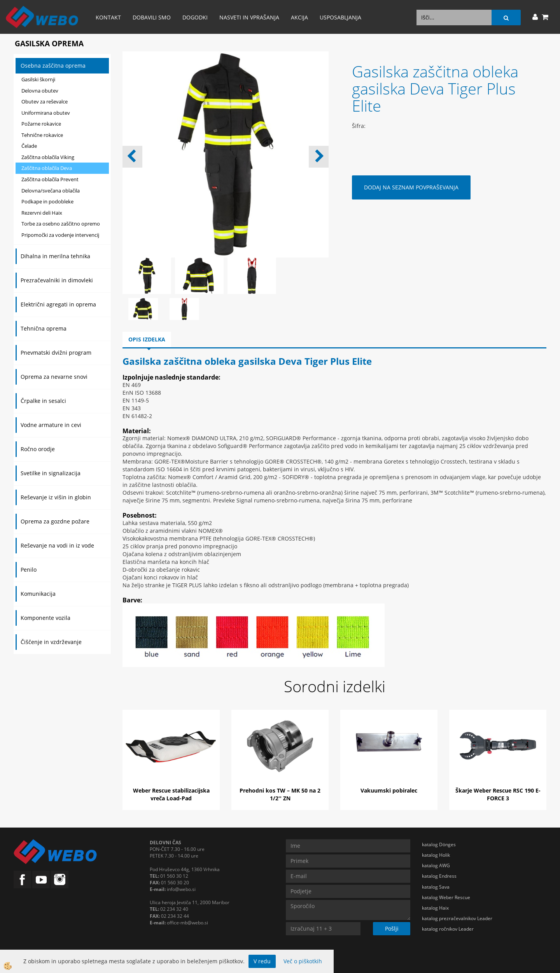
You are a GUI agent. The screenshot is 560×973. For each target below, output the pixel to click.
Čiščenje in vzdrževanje (51, 642)
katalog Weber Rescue (446, 897)
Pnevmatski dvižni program (56, 353)
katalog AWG (436, 865)
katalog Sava (436, 887)
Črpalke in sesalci (43, 401)
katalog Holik (436, 855)
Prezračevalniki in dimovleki (57, 280)
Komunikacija (38, 594)
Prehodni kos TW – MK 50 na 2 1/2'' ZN (280, 794)
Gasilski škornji (38, 79)
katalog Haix (435, 908)
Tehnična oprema (44, 328)
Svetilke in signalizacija (51, 473)
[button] (319, 157)
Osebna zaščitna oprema (53, 66)
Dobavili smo (152, 17)
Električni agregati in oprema (58, 304)
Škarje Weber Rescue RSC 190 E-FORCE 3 (498, 794)
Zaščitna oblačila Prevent (50, 179)
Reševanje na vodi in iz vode (57, 545)
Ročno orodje (38, 449)
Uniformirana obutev (46, 113)
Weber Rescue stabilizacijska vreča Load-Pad (171, 794)
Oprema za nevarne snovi (54, 377)
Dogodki (195, 17)
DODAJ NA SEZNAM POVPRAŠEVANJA (411, 187)
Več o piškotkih (303, 961)
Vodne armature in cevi (51, 425)
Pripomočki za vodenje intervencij (60, 235)
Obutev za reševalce (45, 101)
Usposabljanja (340, 17)
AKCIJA (299, 17)
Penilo (29, 570)
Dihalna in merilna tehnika (55, 256)
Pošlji (392, 928)
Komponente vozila (45, 618)
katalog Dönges (439, 844)
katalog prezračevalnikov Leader (457, 918)
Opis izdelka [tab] (147, 339)
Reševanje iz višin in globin (56, 497)
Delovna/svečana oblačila (51, 191)
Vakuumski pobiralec (389, 790)
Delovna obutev (40, 91)
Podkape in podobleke (47, 201)
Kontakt (108, 17)
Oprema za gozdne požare (55, 521)
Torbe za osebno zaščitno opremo (61, 224)
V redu (262, 961)
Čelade (29, 146)
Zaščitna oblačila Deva (47, 168)
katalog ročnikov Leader (448, 929)
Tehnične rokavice (42, 135)
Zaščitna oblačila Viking (48, 157)
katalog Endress (439, 876)
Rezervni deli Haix (42, 213)
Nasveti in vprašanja (249, 17)
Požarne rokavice (41, 124)
